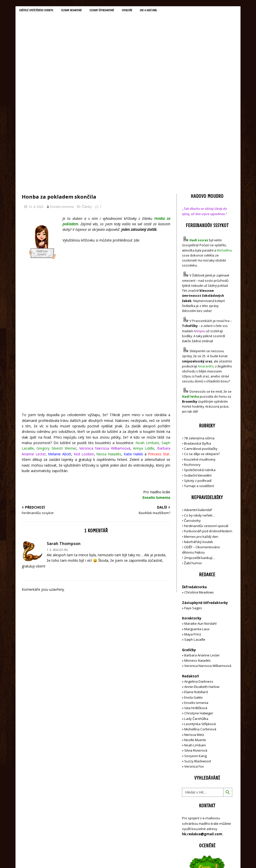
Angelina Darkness (198, 574)
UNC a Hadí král (165, 11)
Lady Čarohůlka (196, 611)
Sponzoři (141, 11)
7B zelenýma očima (199, 331)
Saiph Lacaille (195, 533)
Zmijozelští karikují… (199, 451)
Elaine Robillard (196, 585)
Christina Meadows (199, 485)
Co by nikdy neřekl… (199, 408)
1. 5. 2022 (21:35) (57, 428)
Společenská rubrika (200, 363)
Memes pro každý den (201, 429)
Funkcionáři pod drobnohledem (208, 424)
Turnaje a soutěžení (199, 379)
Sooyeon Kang (195, 649)
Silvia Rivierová (196, 643)
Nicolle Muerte (195, 633)
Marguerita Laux (197, 522)
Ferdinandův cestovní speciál (206, 419)
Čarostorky (192, 413)
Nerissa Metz (194, 627)
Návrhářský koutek (198, 435)
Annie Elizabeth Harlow (202, 579)
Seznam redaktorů (79, 11)
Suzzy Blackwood (197, 654)
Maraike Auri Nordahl (200, 517)
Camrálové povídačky (201, 342)
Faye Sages (193, 501)
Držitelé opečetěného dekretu (39, 11)
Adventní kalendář (198, 403)
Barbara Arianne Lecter (202, 548)
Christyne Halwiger (199, 606)
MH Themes (92, 857)
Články (87, 99)
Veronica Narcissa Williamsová (208, 559)
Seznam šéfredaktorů (113, 11)
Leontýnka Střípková (200, 617)
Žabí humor (193, 456)
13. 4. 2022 (36, 99)
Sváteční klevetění (198, 368)
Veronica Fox (194, 659)
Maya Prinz (193, 527)
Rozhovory (192, 357)
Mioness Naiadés (197, 553)
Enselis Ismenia (62, 99)
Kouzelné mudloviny (200, 352)
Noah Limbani (195, 638)
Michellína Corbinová (200, 622)
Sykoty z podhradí (198, 373)
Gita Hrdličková (196, 601)
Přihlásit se (190, 836)
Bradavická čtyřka (197, 336)
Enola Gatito (193, 590)
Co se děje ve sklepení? (202, 347)
